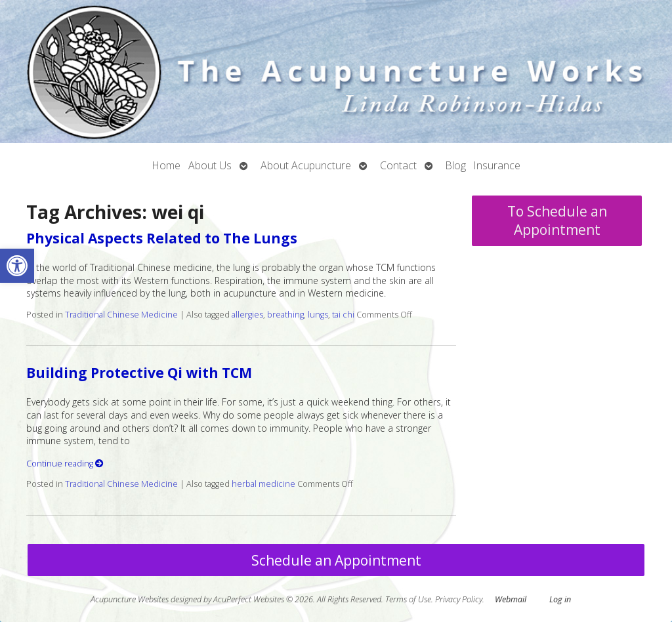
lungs (318, 315)
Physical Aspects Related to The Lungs (162, 238)
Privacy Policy (459, 599)
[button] (17, 266)
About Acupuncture (306, 165)
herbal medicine (263, 484)
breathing (285, 315)
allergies (247, 315)
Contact (398, 165)
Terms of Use (408, 599)
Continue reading (65, 464)
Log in (560, 599)
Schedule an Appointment (336, 560)
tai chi (343, 315)
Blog (456, 165)
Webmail (511, 599)
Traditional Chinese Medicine (121, 315)
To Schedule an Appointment (557, 220)
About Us (210, 165)
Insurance (497, 165)
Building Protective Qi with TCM (139, 373)
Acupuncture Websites (130, 599)
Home (166, 165)
